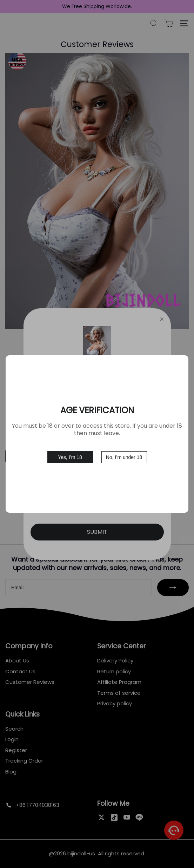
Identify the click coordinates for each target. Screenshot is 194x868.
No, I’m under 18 (124, 457)
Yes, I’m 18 (70, 457)
